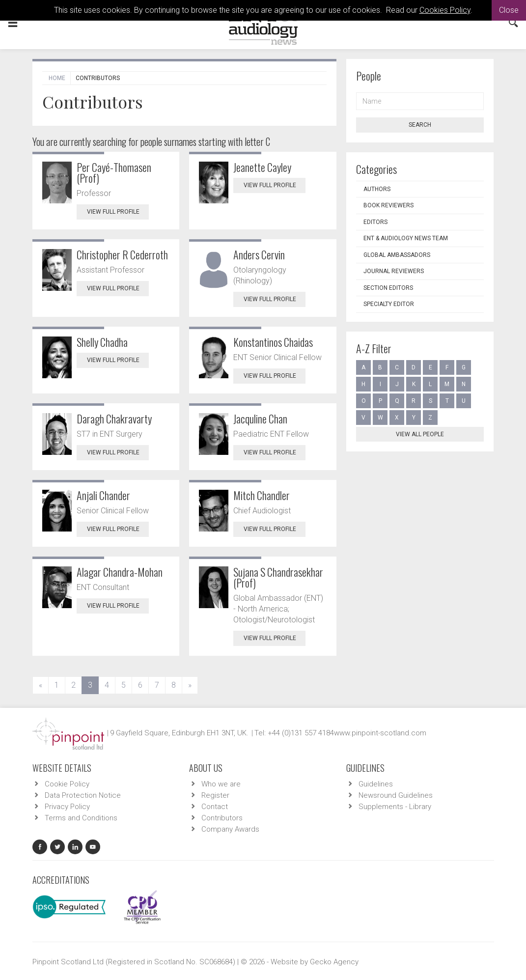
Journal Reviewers (394, 271)
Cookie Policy (67, 784)
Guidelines (376, 784)
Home (57, 78)
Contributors (222, 818)
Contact (215, 807)
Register (215, 795)
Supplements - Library (395, 807)
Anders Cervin (259, 254)
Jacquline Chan (260, 419)
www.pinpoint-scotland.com (380, 733)
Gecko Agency (334, 962)
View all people (420, 434)
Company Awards (230, 829)
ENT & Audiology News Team (406, 238)
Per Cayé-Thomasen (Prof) (114, 172)
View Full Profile (118, 212)
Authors (377, 189)
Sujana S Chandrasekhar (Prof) (278, 577)
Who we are (221, 784)
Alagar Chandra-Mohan (120, 572)
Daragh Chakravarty (114, 419)
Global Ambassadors (397, 255)
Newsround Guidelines (396, 795)
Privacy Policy (67, 807)
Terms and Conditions (81, 818)
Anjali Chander (103, 495)
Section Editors (388, 288)
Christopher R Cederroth (122, 254)
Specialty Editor (389, 304)
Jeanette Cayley (262, 167)
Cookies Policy (445, 10)
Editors (375, 222)
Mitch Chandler (262, 495)
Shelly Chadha (102, 342)
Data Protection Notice (83, 795)
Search (420, 125)
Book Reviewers (388, 205)
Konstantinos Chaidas (273, 342)
